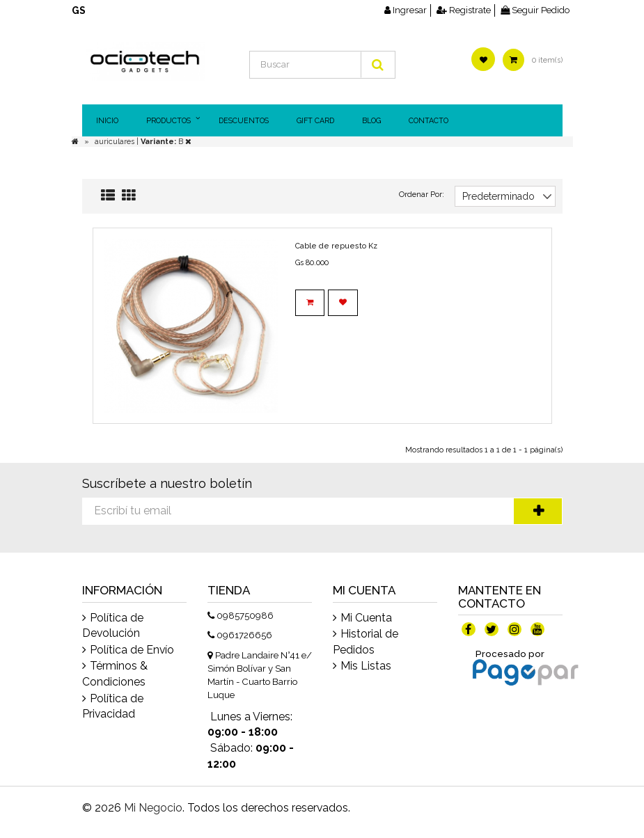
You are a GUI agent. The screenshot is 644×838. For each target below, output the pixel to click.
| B (164, 142)
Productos (168, 120)
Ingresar (406, 10)
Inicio (107, 120)
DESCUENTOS (244, 120)
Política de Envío (132, 650)
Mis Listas (366, 666)
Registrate (464, 10)
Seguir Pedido (535, 10)
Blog (371, 120)
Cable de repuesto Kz (336, 246)
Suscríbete (538, 511)
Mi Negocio (153, 808)
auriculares (116, 142)
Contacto (429, 120)
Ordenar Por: (422, 195)
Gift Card (315, 120)
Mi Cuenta (366, 618)
